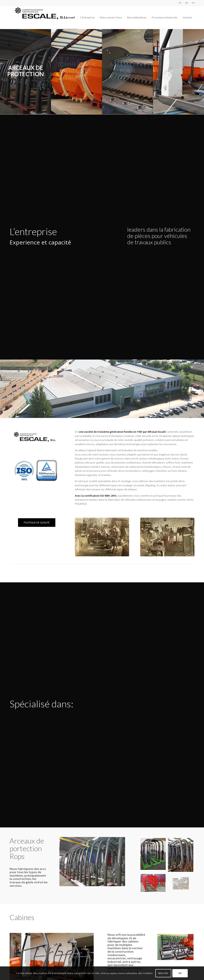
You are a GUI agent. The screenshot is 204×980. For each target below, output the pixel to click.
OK (180, 973)
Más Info (163, 973)
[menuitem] (180, 3)
